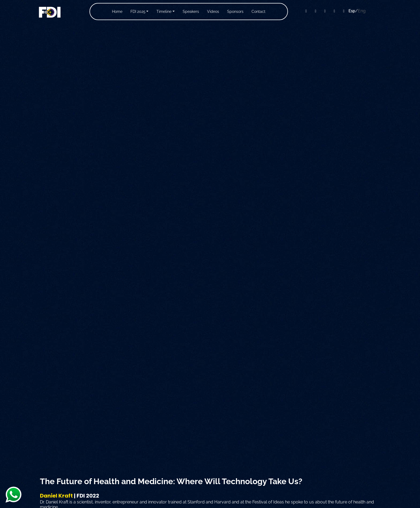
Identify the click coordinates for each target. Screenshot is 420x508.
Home (117, 12)
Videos (213, 12)
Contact (258, 12)
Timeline (164, 12)
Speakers (191, 12)
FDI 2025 (138, 12)
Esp (352, 11)
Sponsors (235, 12)
